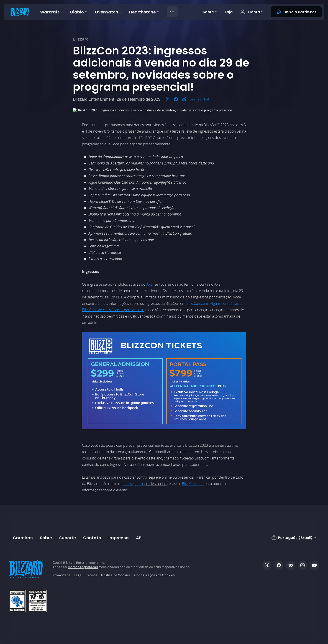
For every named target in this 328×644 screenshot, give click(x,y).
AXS (149, 284)
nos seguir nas (135, 484)
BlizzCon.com (197, 303)
